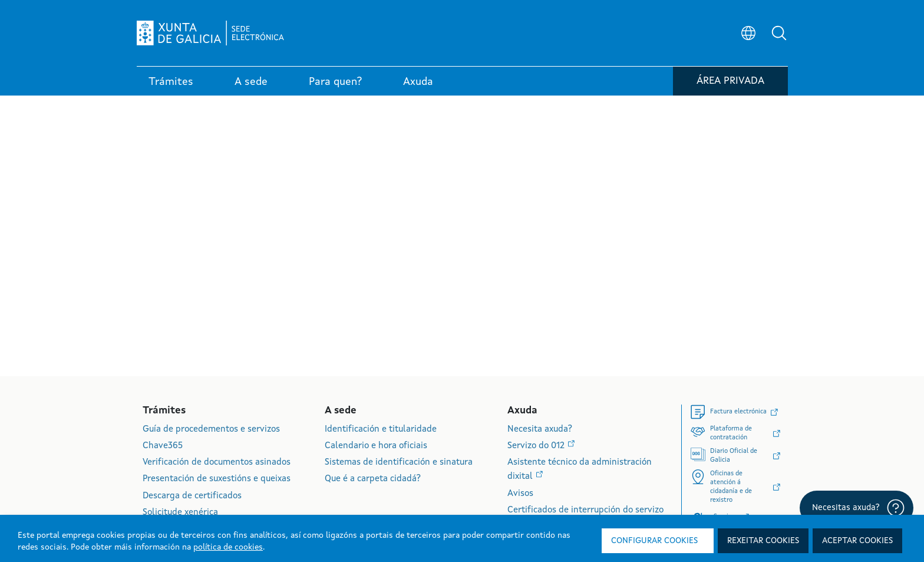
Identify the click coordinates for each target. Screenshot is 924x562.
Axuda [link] (418, 82)
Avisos (520, 494)
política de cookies (228, 547)
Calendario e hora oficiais (376, 446)
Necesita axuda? (540, 430)
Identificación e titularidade (381, 430)
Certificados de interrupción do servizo (585, 510)
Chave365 (163, 446)
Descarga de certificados (192, 496)
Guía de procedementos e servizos (211, 430)
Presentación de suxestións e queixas (217, 479)
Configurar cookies (654, 541)
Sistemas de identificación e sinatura (399, 463)
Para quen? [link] (335, 82)
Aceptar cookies (857, 541)
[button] (779, 33)
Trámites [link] (171, 82)
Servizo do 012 (537, 446)
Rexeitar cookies (763, 541)
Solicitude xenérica (180, 513)
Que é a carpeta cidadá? (373, 479)
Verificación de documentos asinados (217, 463)
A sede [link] (251, 82)
